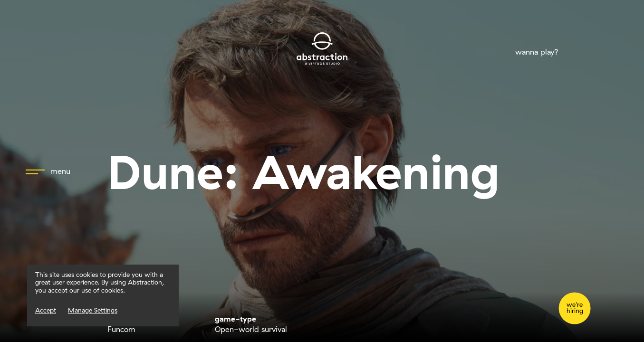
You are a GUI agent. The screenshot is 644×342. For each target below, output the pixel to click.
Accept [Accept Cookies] (46, 310)
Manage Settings (93, 310)
